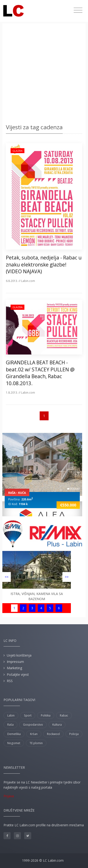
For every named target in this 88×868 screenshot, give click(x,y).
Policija (74, 734)
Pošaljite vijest (18, 674)
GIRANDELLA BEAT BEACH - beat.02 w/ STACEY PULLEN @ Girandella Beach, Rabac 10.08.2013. (40, 373)
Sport (28, 715)
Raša (10, 725)
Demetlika (14, 734)
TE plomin (36, 743)
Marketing (14, 668)
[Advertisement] (44, 74)
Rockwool (53, 734)
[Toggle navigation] (78, 10)
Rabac (64, 715)
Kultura (57, 725)
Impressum (15, 662)
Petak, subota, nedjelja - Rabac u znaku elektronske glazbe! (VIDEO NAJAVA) (44, 264)
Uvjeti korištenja (19, 655)
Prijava (9, 796)
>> (67, 577)
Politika (46, 715)
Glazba (17, 151)
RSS (10, 681)
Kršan (34, 734)
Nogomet (14, 743)
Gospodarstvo (33, 725)
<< (7, 577)
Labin (11, 715)
